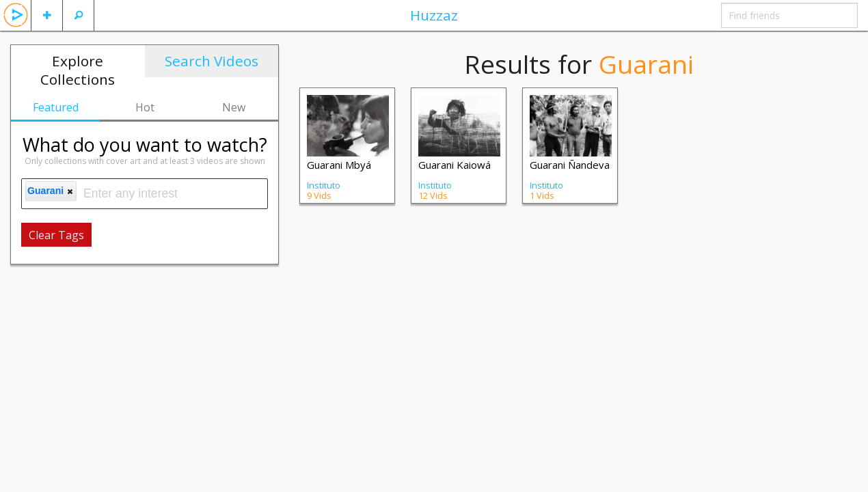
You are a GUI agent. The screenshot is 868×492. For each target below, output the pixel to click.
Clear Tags (56, 235)
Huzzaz (434, 15)
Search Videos (212, 61)
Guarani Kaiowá (455, 165)
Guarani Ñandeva (570, 165)
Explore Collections (78, 70)
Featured (56, 107)
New (234, 107)
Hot (145, 107)
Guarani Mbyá (339, 165)
